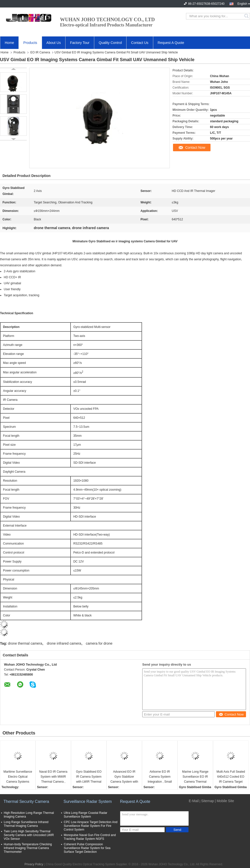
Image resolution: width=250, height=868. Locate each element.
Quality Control (110, 43)
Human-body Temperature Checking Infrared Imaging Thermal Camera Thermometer (28, 848)
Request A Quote (171, 43)
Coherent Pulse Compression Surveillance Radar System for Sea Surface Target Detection (87, 848)
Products (30, 43)
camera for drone (99, 643)
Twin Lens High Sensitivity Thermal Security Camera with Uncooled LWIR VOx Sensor (29, 835)
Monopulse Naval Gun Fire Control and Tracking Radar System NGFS (90, 837)
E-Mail (194, 801)
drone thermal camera (25, 643)
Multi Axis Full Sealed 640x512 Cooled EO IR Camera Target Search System (231, 777)
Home (9, 43)
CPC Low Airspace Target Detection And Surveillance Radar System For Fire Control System (91, 826)
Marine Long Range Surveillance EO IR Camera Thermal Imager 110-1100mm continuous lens (195, 777)
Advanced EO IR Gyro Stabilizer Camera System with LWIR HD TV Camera (124, 777)
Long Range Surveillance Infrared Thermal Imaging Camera (26, 824)
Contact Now (195, 147)
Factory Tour (80, 43)
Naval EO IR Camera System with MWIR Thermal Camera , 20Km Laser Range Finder (53, 777)
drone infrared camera (64, 643)
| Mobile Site (224, 801)
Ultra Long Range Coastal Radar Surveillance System (85, 815)
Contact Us (140, 43)
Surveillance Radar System (88, 801)
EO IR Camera (40, 52)
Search (247, 16)
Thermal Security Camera (26, 801)
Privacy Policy (34, 864)
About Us (54, 43)
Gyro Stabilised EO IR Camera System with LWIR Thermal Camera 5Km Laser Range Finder (89, 777)
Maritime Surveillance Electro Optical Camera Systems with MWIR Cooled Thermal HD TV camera (18, 777)
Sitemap (207, 801)
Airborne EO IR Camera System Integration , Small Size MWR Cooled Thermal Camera (160, 777)
